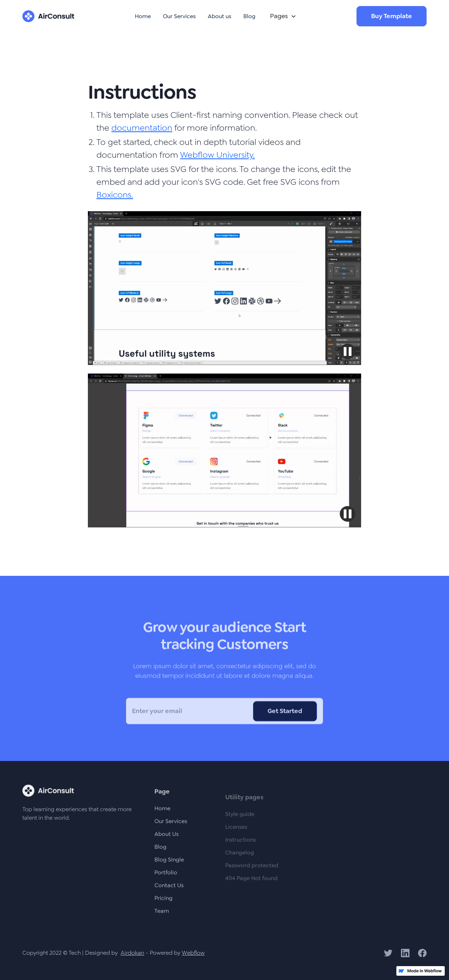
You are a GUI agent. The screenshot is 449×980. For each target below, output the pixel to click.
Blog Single (169, 864)
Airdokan (132, 953)
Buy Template (392, 16)
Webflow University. (217, 155)
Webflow (193, 953)
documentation (142, 128)
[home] (48, 16)
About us (220, 16)
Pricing (163, 902)
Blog (249, 16)
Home (143, 16)
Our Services (179, 16)
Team (162, 915)
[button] (282, 16)
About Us (167, 838)
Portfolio (166, 877)
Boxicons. (115, 195)
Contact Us (169, 889)
